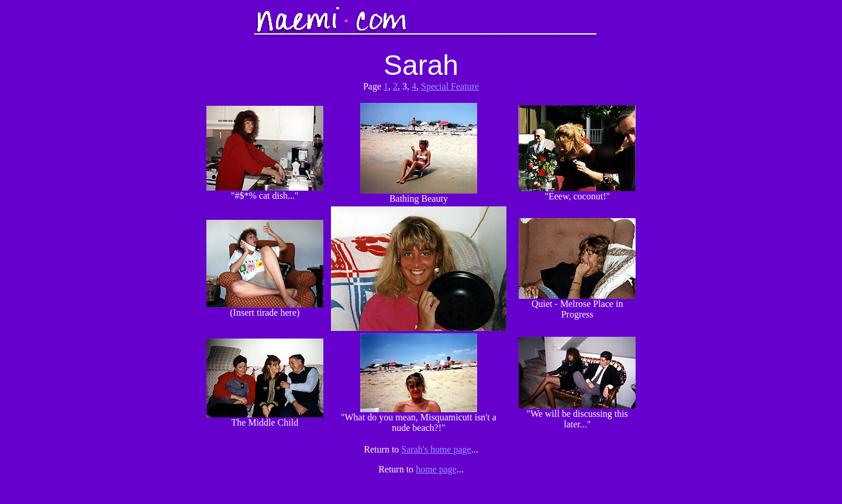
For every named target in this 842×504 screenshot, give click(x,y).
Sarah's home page (436, 449)
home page (436, 469)
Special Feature (450, 86)
